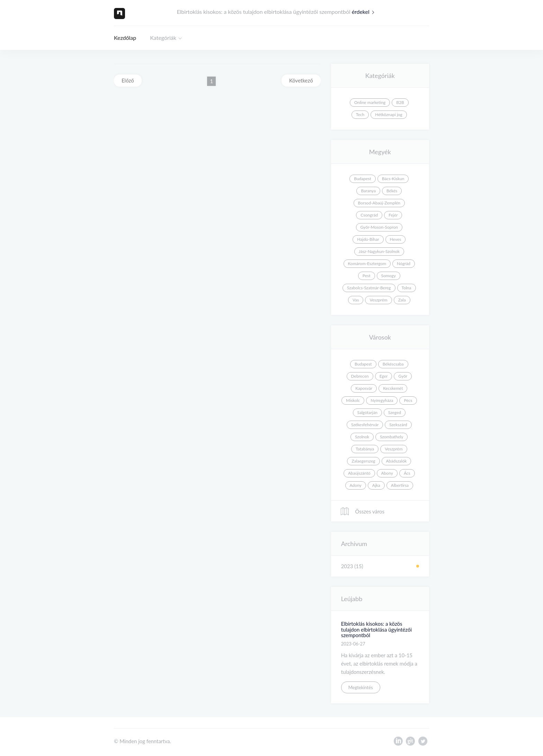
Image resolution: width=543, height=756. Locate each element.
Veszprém (378, 300)
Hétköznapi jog (389, 115)
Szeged (395, 412)
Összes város (362, 511)
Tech (360, 115)
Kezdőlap (125, 38)
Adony (356, 485)
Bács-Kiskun (393, 179)
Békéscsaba (393, 364)
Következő (301, 80)
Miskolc (353, 400)
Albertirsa (400, 485)
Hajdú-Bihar (368, 239)
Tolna (407, 288)
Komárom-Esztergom (367, 263)
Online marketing (370, 102)
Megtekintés (361, 687)
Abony (387, 473)
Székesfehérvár (365, 425)
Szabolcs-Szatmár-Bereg (369, 288)
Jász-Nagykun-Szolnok (379, 251)
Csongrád (369, 215)
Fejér (393, 215)
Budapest (363, 179)
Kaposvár (364, 388)
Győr (403, 376)
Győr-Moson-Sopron (379, 227)
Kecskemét (393, 388)
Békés (392, 191)
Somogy (389, 276)
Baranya (368, 191)
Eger (384, 376)
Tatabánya (365, 449)
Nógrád (404, 263)
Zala (402, 300)
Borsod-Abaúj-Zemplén (379, 203)
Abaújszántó (359, 473)
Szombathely (391, 437)
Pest (367, 276)
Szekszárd (398, 425)
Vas (356, 300)
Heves (396, 239)
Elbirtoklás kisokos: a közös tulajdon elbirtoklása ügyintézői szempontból (376, 629)
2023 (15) (352, 566)
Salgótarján (367, 412)
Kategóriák (163, 38)
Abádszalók (397, 461)
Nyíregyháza (382, 400)
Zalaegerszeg (363, 461)
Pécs (408, 400)
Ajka (376, 485)
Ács (407, 473)
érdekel (365, 12)
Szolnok (362, 437)
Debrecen (360, 376)
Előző (128, 80)
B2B (400, 102)
